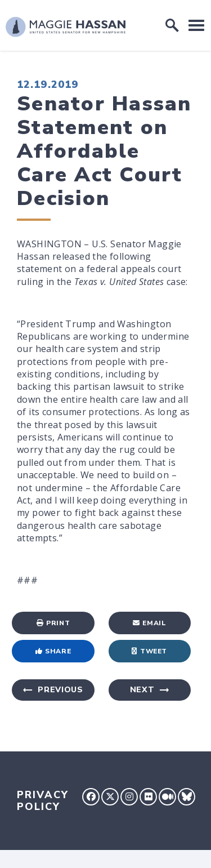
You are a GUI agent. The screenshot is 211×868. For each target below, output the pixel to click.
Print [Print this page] (53, 623)
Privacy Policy (43, 801)
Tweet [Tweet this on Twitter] (149, 651)
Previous (60, 690)
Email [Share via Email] (150, 623)
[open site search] (172, 25)
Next (142, 690)
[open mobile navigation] (196, 25)
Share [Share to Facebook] (53, 651)
